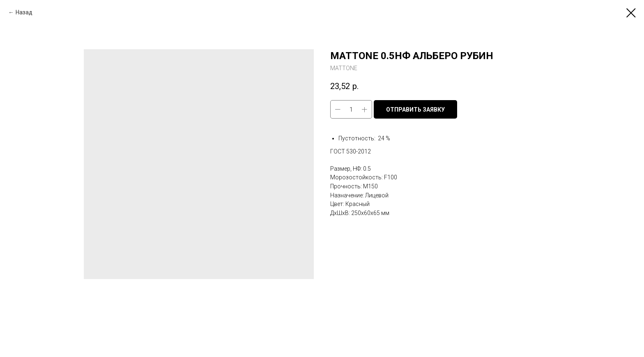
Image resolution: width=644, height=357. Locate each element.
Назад (24, 12)
